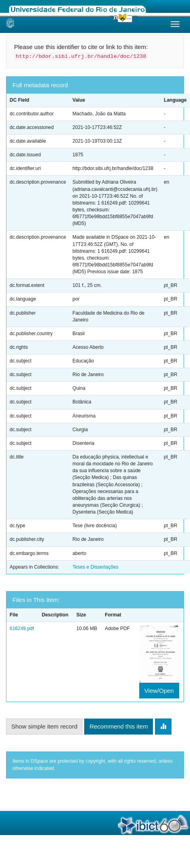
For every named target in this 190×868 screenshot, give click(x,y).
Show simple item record (44, 726)
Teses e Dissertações (95, 567)
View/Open (159, 691)
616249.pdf (22, 628)
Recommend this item (119, 726)
